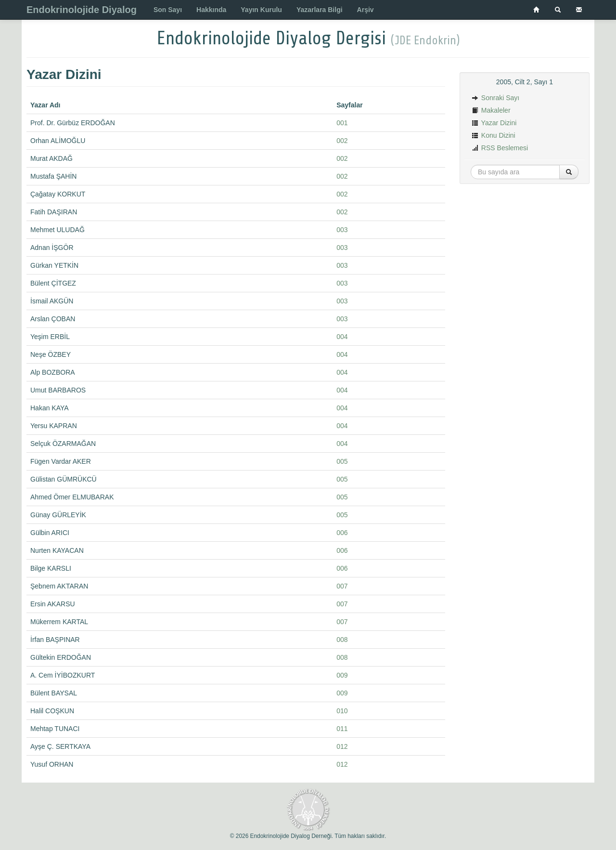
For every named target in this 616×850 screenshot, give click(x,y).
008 (342, 640)
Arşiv (366, 10)
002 (342, 141)
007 (342, 586)
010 (342, 711)
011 (342, 729)
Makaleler (491, 110)
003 (342, 230)
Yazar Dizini (494, 123)
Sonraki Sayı (495, 98)
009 (342, 675)
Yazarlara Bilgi (320, 10)
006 (342, 533)
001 (342, 123)
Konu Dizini (494, 135)
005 (342, 461)
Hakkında (211, 10)
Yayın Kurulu (261, 10)
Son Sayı (168, 10)
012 (342, 746)
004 (342, 337)
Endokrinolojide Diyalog (82, 10)
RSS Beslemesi (500, 148)
